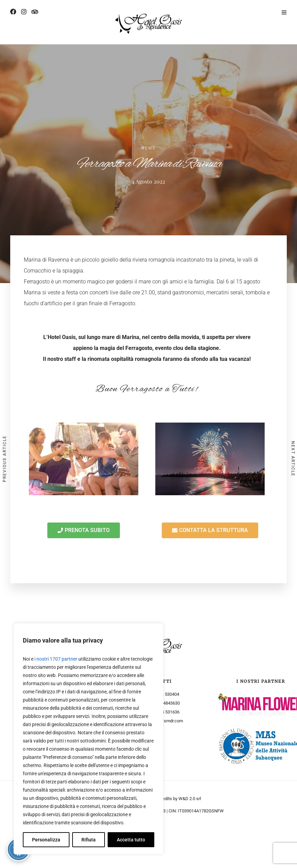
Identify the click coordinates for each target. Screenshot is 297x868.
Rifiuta (89, 840)
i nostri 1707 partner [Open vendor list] (56, 659)
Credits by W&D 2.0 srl (180, 799)
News (148, 148)
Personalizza (46, 840)
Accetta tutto (131, 840)
